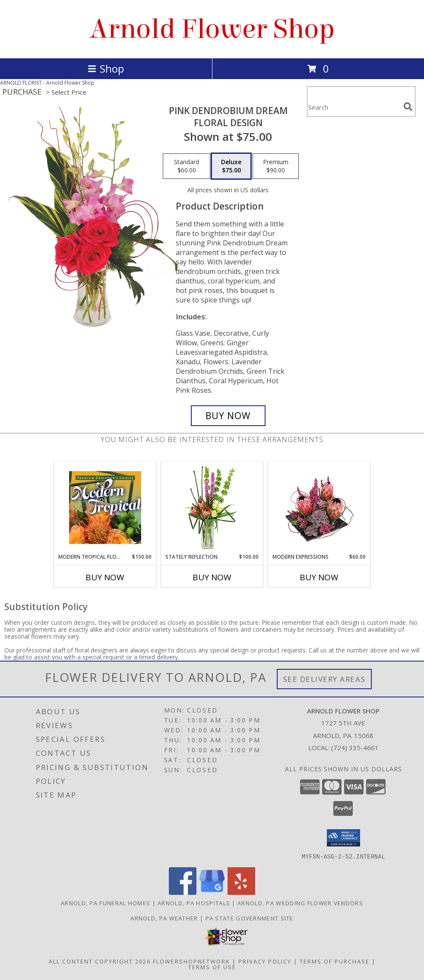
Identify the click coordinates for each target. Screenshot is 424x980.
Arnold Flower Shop (212, 29)
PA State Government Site (250, 918)
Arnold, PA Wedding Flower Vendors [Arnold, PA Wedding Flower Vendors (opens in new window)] (300, 903)
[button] (343, 838)
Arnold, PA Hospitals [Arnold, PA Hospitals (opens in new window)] (194, 903)
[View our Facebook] (183, 892)
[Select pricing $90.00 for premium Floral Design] (276, 166)
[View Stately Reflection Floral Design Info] (212, 507)
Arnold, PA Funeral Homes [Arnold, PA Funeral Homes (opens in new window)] (106, 903)
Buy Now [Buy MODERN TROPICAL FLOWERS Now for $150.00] (105, 577)
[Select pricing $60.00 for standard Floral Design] (187, 166)
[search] (408, 107)
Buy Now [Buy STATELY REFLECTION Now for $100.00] (212, 577)
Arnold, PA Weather (164, 918)
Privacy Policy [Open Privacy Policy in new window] (265, 961)
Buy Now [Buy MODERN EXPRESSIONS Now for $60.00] (319, 577)
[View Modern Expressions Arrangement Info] (319, 507)
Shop (106, 68)
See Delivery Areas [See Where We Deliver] (324, 679)
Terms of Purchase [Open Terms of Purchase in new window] (335, 961)
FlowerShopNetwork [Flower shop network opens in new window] (191, 961)
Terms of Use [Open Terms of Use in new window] (212, 967)
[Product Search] (354, 107)
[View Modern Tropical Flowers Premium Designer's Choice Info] (105, 507)
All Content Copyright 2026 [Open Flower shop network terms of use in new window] (100, 961)
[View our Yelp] (241, 892)
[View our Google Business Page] (212, 892)
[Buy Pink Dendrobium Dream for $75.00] (228, 416)
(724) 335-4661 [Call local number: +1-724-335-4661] (355, 748)
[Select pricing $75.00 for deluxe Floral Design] (231, 166)
